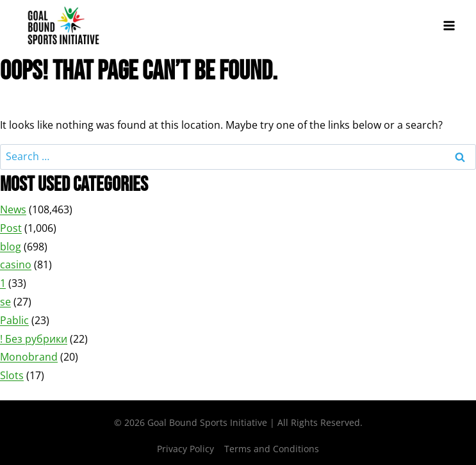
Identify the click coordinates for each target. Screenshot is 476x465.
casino (16, 265)
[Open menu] (449, 25)
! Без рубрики (34, 339)
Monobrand (29, 357)
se (5, 302)
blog (11, 247)
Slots (12, 375)
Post (11, 228)
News (13, 209)
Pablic (14, 320)
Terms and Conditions (272, 449)
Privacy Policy (185, 449)
